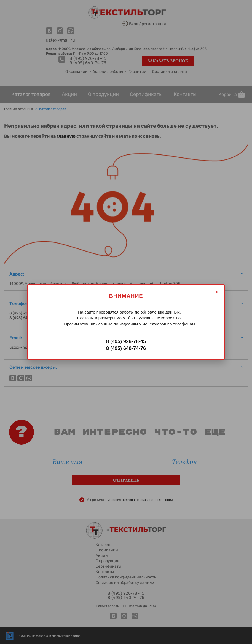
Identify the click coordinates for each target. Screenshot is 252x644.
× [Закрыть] (217, 292)
